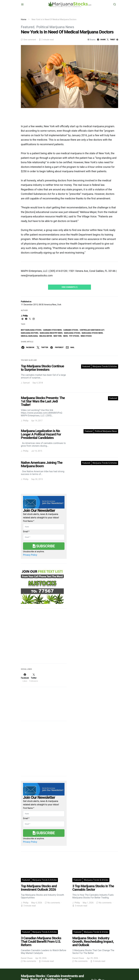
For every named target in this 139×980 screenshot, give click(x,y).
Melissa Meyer (46, 336)
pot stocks (74, 336)
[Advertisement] (42, 638)
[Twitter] (34, 678)
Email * (26, 532)
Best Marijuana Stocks (31, 330)
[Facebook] (25, 678)
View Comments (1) (69, 287)
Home (24, 19)
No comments (54, 903)
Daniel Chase (27, 958)
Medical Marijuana (29, 336)
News (65, 336)
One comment (30, 40)
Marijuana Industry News (51, 333)
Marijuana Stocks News (92, 333)
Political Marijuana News (55, 27)
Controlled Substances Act (92, 330)
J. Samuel (25, 383)
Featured (28, 27)
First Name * (29, 521)
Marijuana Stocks (72, 333)
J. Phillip (24, 316)
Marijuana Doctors (30, 333)
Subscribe (44, 546)
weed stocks (86, 336)
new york (58, 336)
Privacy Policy (30, 555)
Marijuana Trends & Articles (105, 366)
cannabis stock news (52, 330)
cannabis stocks (71, 330)
